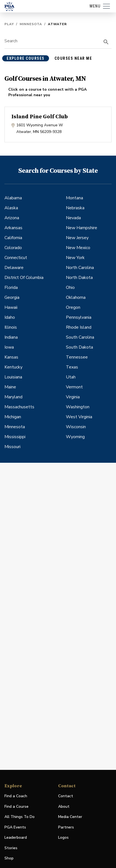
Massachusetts (19, 407)
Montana (74, 198)
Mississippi (15, 437)
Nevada (73, 218)
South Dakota (79, 347)
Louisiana (13, 377)
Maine (10, 387)
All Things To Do (20, 817)
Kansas (11, 357)
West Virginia (79, 417)
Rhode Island (79, 327)
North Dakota (79, 278)
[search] (106, 42)
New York (75, 258)
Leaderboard (16, 837)
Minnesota (31, 24)
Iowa (9, 347)
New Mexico (78, 248)
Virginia (73, 397)
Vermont (74, 387)
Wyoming (75, 437)
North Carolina (80, 268)
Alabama (13, 198)
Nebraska (75, 208)
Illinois (11, 327)
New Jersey (77, 238)
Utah (71, 377)
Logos (63, 837)
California (13, 238)
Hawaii (11, 307)
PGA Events (15, 827)
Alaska (11, 208)
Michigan (13, 417)
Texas (72, 367)
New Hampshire (82, 228)
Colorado (13, 248)
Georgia (12, 297)
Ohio (70, 287)
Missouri (12, 447)
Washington (78, 407)
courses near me (73, 58)
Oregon (73, 307)
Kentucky (13, 367)
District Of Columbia (24, 278)
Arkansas (13, 228)
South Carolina (80, 337)
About (64, 806)
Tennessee (77, 357)
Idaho (10, 317)
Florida (11, 287)
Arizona (12, 218)
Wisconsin (76, 427)
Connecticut (16, 258)
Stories (11, 848)
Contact (66, 796)
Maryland (13, 397)
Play (9, 24)
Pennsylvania (79, 317)
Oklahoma (76, 297)
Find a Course (16, 806)
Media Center (70, 817)
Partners (66, 827)
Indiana (11, 337)
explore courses (26, 58)
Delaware (14, 268)
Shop (9, 858)
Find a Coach (16, 796)
